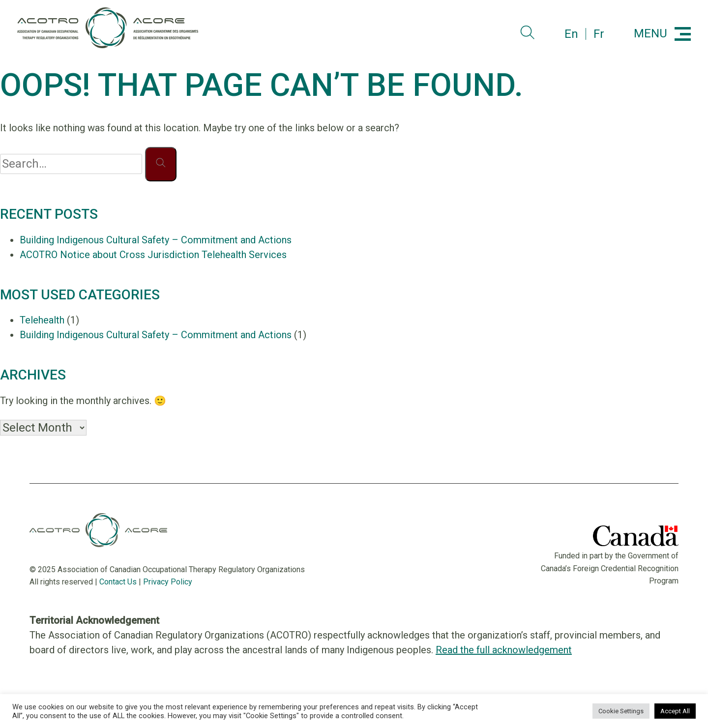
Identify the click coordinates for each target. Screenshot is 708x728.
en (571, 34)
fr (599, 34)
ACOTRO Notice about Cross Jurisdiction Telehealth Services (153, 255)
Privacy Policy (168, 582)
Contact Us (118, 582)
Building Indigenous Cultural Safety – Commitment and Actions (156, 240)
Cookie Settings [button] (621, 711)
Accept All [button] (675, 711)
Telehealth (42, 320)
